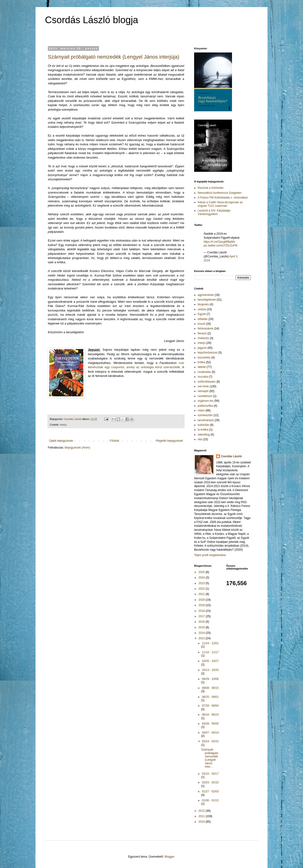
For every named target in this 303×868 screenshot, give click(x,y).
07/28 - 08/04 (210, 706)
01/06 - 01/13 (210, 800)
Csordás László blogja (92, 20)
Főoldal (114, 441)
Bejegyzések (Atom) (77, 448)
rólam (201, 410)
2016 (202, 622)
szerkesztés (205, 415)
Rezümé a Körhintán (211, 188)
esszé (201, 324)
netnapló (203, 391)
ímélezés (203, 338)
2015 (202, 627)
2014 (202, 633)
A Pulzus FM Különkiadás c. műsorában (223, 198)
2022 (202, 589)
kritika (201, 362)
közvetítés (204, 358)
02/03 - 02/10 (210, 782)
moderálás (204, 372)
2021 (202, 594)
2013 (202, 638)
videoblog (204, 435)
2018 (202, 611)
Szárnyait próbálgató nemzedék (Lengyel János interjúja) (114, 57)
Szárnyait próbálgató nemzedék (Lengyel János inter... (210, 758)
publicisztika (205, 406)
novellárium (205, 396)
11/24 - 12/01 (210, 643)
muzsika (203, 377)
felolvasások (205, 328)
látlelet (202, 367)
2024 (202, 578)
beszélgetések (207, 300)
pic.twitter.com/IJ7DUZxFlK (221, 246)
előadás (203, 319)
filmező (202, 333)
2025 (202, 572)
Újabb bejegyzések (61, 441)
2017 (202, 616)
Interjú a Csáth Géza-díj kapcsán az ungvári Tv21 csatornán (220, 204)
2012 (202, 811)
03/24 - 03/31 (210, 741)
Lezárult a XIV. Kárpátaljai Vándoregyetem (214, 212)
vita (200, 439)
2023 (202, 583)
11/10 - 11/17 (210, 652)
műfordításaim (207, 382)
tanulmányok (206, 420)
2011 (202, 816)
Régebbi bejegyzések (169, 441)
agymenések (206, 295)
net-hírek (203, 386)
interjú (63, 425)
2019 (202, 605)
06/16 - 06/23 (210, 715)
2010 (202, 822)
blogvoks (203, 304)
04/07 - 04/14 (210, 733)
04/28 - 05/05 (210, 724)
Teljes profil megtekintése (210, 555)
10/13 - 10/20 (210, 670)
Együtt (202, 314)
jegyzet (202, 348)
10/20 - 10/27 (210, 661)
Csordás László (231, 456)
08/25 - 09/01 (210, 697)
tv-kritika (203, 430)
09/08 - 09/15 (210, 688)
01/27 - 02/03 (210, 791)
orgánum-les (206, 401)
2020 (202, 600)
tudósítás (203, 425)
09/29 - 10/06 (210, 679)
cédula (202, 309)
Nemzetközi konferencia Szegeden (220, 193)
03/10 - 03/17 (210, 774)
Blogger (169, 857)
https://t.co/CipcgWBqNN (219, 242)
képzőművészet (207, 353)
